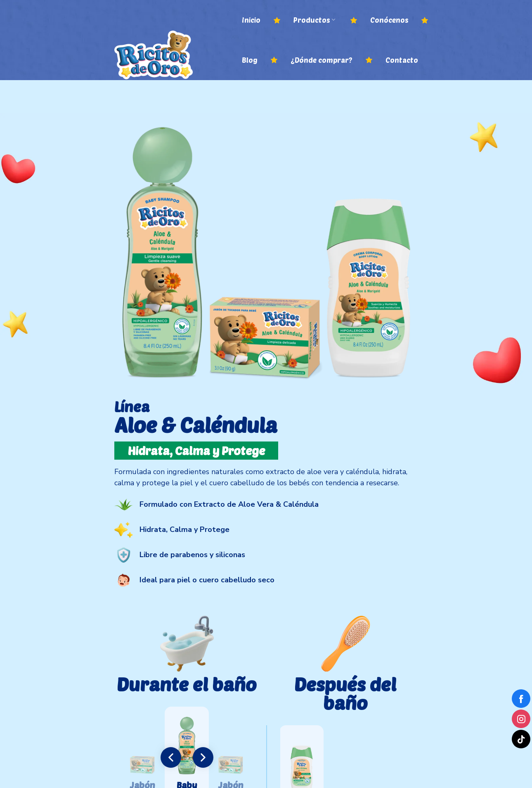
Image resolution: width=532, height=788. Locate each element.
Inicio (251, 20)
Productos (314, 20)
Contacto (402, 60)
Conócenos (389, 20)
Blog (250, 60)
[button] (171, 757)
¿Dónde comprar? (322, 60)
